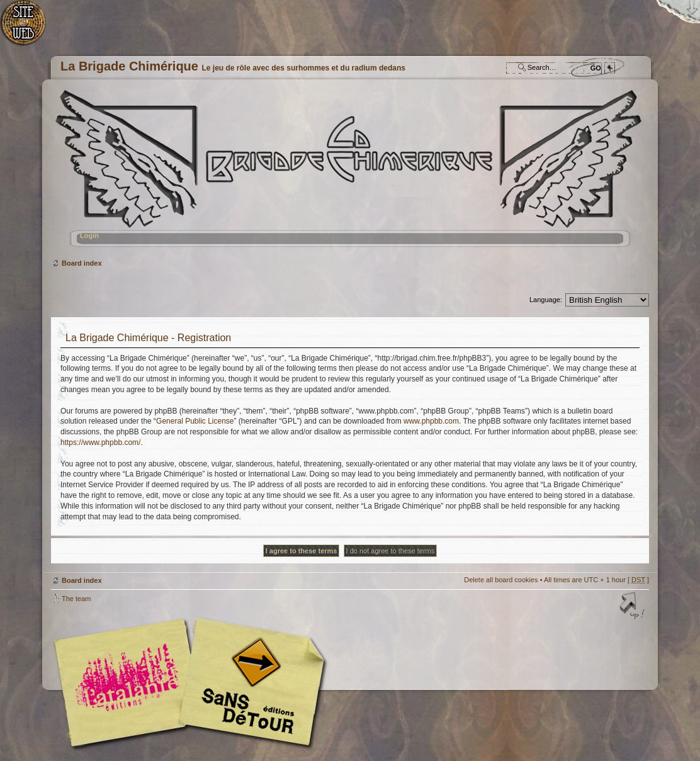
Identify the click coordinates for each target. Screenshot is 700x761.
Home (30, 29)
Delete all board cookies (501, 580)
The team (76, 599)
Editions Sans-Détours (249, 684)
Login (89, 235)
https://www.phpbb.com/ (100, 443)
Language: (546, 300)
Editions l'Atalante (193, 682)
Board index (348, 173)
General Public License (195, 421)
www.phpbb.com (431, 421)
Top (633, 607)
